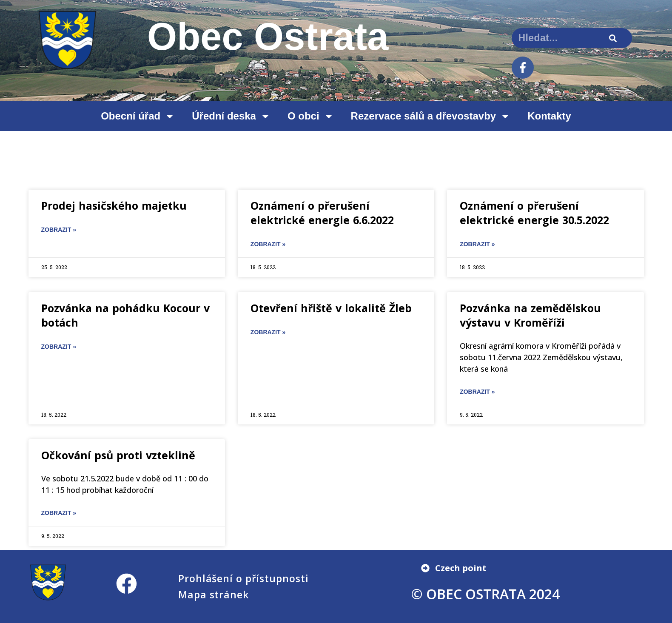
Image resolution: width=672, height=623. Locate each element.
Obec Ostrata (268, 37)
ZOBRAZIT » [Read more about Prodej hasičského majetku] (59, 230)
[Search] (613, 38)
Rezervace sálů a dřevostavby (431, 116)
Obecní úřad (138, 116)
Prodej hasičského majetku (114, 205)
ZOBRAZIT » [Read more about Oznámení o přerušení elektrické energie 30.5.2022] (477, 244)
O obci (311, 116)
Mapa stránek (214, 595)
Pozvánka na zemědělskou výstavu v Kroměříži (530, 315)
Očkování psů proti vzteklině (118, 455)
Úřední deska (231, 116)
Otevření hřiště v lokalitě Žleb (331, 308)
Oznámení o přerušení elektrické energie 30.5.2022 (534, 213)
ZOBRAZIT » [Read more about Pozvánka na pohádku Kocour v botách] (59, 347)
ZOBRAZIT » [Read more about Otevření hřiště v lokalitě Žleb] (268, 332)
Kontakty (549, 116)
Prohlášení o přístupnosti (243, 578)
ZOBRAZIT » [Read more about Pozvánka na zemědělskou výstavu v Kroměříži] (477, 392)
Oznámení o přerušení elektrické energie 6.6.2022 (322, 213)
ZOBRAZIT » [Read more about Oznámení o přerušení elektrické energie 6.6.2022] (268, 244)
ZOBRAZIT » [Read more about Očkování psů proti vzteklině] (59, 513)
